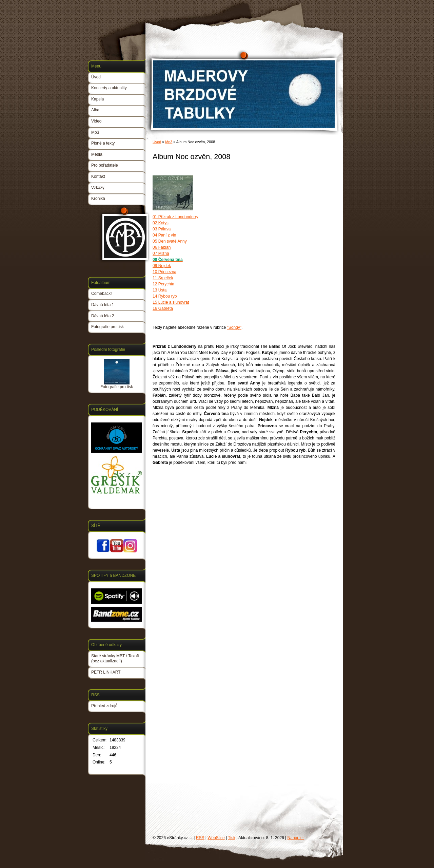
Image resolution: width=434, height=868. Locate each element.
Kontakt (98, 176)
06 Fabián (162, 247)
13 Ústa (160, 290)
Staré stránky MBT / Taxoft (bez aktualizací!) (115, 659)
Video (96, 121)
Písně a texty (103, 143)
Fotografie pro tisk (107, 327)
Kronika (98, 199)
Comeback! (102, 294)
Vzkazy (98, 188)
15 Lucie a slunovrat (171, 302)
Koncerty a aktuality (109, 88)
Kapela (97, 99)
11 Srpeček (163, 278)
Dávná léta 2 (103, 316)
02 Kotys (161, 223)
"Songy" (234, 327)
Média (97, 154)
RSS (200, 838)
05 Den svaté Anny (170, 241)
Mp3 (169, 142)
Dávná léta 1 (103, 305)
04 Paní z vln (164, 235)
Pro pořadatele (105, 165)
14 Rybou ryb (165, 296)
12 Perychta (163, 284)
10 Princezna (164, 272)
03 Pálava (162, 229)
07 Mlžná (161, 253)
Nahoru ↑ (296, 838)
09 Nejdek (162, 266)
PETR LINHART (106, 672)
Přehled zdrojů (104, 706)
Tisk (232, 838)
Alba (95, 110)
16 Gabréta (163, 308)
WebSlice (216, 838)
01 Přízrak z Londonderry (175, 217)
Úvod (157, 142)
